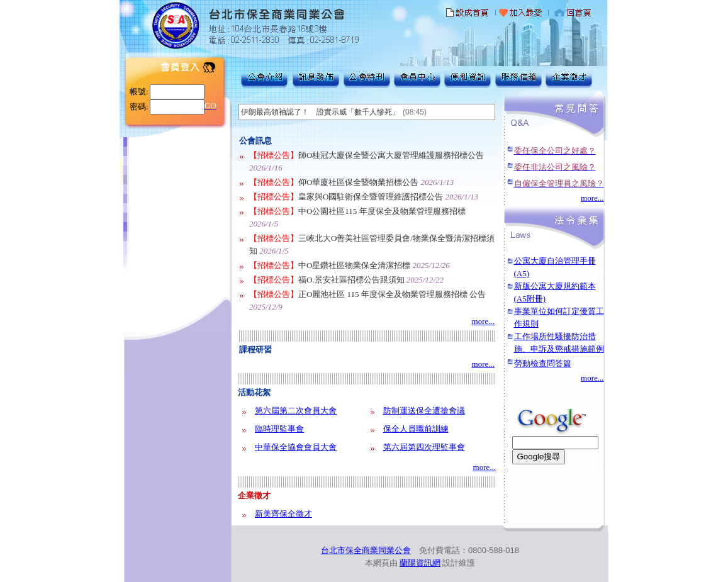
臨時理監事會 (279, 429)
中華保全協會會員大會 (296, 447)
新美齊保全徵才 (283, 514)
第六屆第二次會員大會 (296, 411)
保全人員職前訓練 (416, 429)
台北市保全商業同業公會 (366, 550)
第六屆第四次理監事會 (424, 447)
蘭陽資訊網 (420, 563)
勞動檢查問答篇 (543, 363)
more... (483, 321)
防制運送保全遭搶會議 (424, 411)
